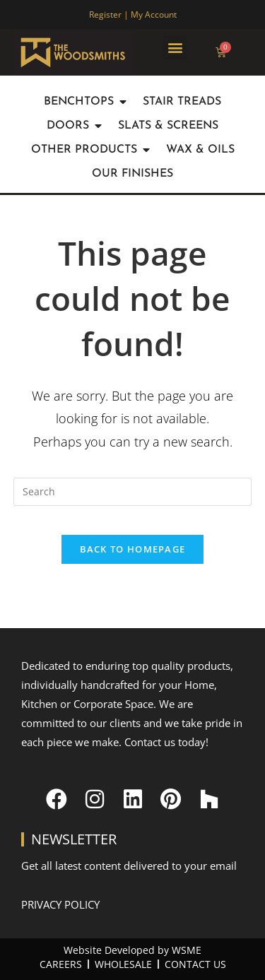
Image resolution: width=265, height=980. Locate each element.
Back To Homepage (133, 549)
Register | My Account (133, 14)
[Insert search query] (133, 492)
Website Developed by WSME (132, 950)
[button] (175, 48)
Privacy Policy (60, 904)
